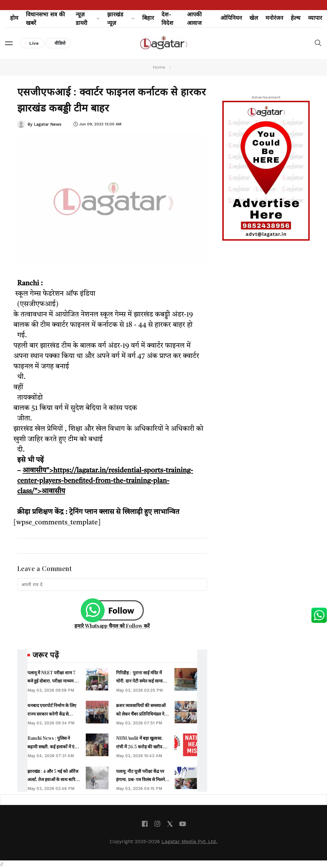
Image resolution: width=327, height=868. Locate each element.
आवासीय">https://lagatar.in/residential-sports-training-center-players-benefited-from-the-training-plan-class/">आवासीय (105, 481)
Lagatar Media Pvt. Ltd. (189, 841)
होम (14, 18)
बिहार (148, 18)
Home (159, 67)
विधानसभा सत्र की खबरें (45, 19)
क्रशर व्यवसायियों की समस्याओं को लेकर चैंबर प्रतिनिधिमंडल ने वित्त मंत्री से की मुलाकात (141, 714)
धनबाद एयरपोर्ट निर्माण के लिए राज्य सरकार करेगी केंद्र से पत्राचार (52, 714)
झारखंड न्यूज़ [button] (121, 19)
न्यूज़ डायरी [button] (88, 19)
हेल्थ (296, 18)
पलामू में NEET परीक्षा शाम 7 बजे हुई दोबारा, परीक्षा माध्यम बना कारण (54, 681)
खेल (254, 18)
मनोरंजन (274, 18)
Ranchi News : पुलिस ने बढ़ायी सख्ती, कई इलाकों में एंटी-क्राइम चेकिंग (54, 746)
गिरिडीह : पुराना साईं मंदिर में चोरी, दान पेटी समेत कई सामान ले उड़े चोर (143, 681)
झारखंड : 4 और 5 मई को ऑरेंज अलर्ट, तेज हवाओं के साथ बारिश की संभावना (53, 779)
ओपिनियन (231, 18)
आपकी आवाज (194, 19)
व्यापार (315, 18)
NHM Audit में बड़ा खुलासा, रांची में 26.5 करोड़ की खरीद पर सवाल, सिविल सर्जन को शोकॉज (142, 746)
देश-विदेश (167, 19)
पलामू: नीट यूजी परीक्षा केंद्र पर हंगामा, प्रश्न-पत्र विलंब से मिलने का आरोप (140, 779)
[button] (9, 43)
